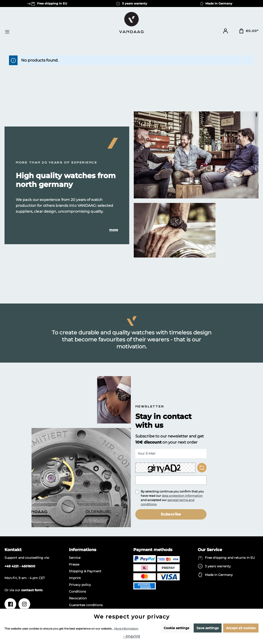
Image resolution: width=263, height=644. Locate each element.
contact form (32, 590)
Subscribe (171, 514)
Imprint (75, 578)
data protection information (182, 496)
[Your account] (225, 31)
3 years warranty (218, 566)
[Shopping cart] (249, 31)
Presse (74, 564)
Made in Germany (219, 575)
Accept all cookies (241, 628)
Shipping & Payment (85, 571)
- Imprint (131, 636)
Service (75, 558)
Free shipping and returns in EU (230, 558)
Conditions (77, 591)
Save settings (208, 628)
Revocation (78, 598)
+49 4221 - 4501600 (20, 566)
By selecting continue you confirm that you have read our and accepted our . (172, 498)
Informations (83, 550)
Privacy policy (80, 585)
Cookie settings (176, 628)
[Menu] (9, 32)
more (114, 230)
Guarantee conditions (86, 605)
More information (126, 629)
